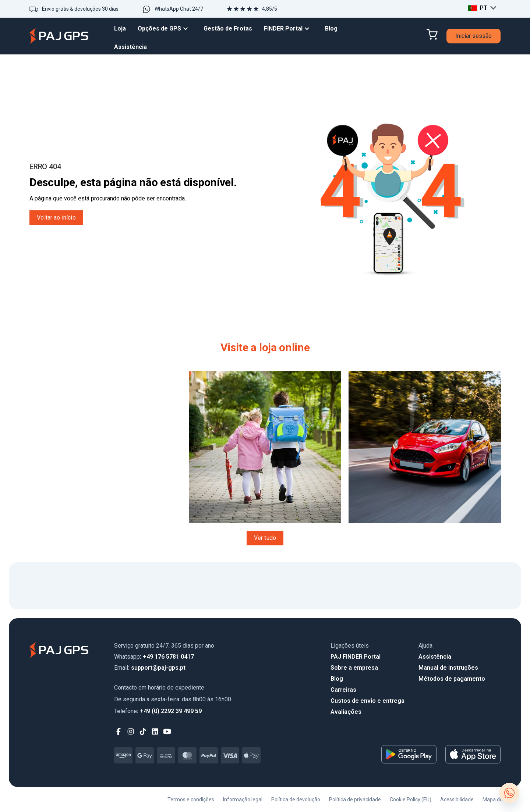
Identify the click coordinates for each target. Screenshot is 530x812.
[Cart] (432, 35)
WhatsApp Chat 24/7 (179, 9)
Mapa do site (497, 799)
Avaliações (346, 712)
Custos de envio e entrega (368, 701)
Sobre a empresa (354, 668)
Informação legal (243, 799)
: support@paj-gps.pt (150, 668)
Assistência (435, 657)
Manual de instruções (448, 668)
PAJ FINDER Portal (356, 657)
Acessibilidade (457, 799)
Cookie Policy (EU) (411, 799)
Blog (337, 679)
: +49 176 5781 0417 (154, 657)
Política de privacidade (355, 799)
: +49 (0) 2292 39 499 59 (158, 711)
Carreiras (343, 690)
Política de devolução (296, 799)
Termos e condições (191, 799)
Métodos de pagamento (452, 679)
